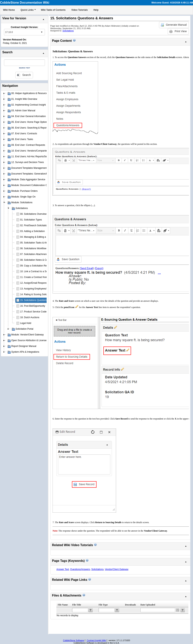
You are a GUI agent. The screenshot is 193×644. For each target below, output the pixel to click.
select (42, 32)
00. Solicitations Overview (33, 214)
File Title (77, 605)
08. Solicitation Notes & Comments (38, 260)
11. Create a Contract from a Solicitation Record (45, 277)
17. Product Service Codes (34, 312)
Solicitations (68, 31)
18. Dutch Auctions (30, 317)
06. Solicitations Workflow (33, 248)
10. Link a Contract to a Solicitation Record (42, 271)
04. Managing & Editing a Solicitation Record (43, 237)
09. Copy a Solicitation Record (36, 266)
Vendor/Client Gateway (117, 569)
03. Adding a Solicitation (32, 231)
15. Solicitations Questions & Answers (39, 300)
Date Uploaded (148, 605)
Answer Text (63, 569)
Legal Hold (26, 323)
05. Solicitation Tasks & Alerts (35, 243)
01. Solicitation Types (31, 220)
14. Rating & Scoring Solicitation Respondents (44, 294)
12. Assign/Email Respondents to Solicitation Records (48, 283)
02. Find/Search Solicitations (35, 225)
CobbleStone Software (73, 640)
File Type (103, 605)
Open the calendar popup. (178, 610)
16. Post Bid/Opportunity (33, 306)
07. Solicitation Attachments (34, 254)
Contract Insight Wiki (96, 640)
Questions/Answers (80, 569)
